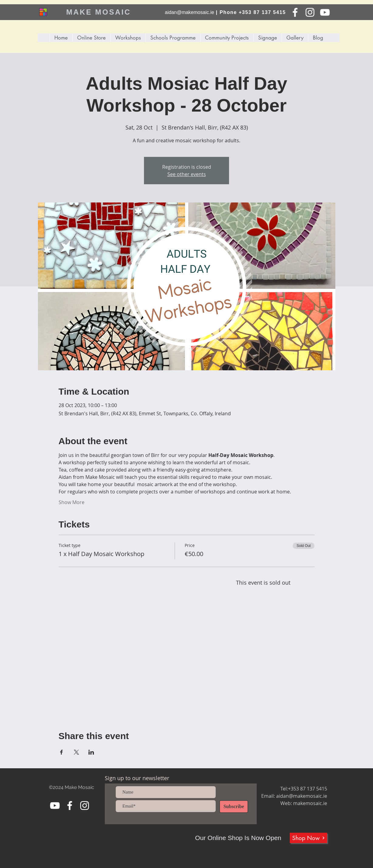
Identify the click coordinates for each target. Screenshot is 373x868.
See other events (187, 174)
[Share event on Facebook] (62, 752)
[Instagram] (310, 12)
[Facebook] (295, 12)
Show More (72, 502)
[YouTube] (325, 12)
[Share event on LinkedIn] (91, 752)
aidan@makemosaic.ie (190, 12)
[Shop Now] (308, 838)
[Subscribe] (234, 807)
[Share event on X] (76, 752)
